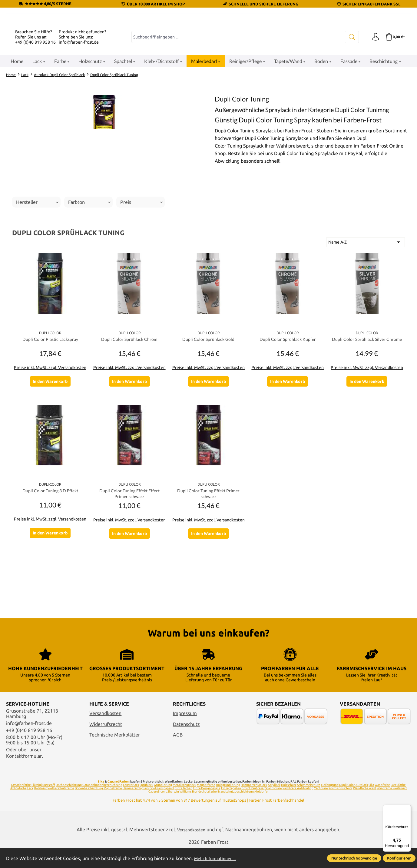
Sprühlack (146, 804)
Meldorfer (262, 810)
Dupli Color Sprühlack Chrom (129, 410)
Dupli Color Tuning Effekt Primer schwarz (208, 568)
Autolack (362, 804)
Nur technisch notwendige (354, 858)
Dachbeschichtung (69, 804)
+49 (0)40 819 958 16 (35, 113)
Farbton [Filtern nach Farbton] (89, 273)
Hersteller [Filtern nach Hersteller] (37, 273)
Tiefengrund (330, 804)
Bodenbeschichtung (89, 807)
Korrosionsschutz (341, 807)
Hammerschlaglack (254, 804)
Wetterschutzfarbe (61, 807)
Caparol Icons (158, 810)
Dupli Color (347, 804)
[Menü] (407, 808)
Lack (30, 807)
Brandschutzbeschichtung (236, 810)
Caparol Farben (119, 800)
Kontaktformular (24, 775)
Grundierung (163, 804)
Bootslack (156, 807)
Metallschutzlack (184, 804)
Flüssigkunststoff (43, 804)
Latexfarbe (398, 804)
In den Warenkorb (50, 452)
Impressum (185, 732)
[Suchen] (349, 108)
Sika (101, 800)
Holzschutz (289, 804)
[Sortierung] (366, 314)
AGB (178, 754)
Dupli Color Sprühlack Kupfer (288, 410)
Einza (225, 807)
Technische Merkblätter (115, 754)
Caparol (169, 807)
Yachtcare (321, 807)
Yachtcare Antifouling (298, 807)
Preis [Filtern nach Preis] (141, 273)
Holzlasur (40, 807)
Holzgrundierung (228, 804)
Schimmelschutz (309, 804)
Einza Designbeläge (207, 807)
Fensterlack (131, 804)
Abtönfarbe (18, 807)
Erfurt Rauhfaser (253, 807)
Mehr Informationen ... (218, 858)
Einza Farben (184, 807)
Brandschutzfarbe (204, 810)
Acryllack (274, 804)
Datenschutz (186, 743)
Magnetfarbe (206, 804)
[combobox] (237, 108)
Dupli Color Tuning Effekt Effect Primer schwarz (129, 568)
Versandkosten (105, 732)
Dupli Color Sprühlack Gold (208, 410)
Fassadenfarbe (21, 804)
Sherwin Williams (179, 810)
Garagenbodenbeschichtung (102, 804)
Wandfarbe (382, 804)
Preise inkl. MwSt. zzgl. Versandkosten (50, 439)
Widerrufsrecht (106, 743)
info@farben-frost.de (79, 113)
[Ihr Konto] (373, 108)
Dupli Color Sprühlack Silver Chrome (367, 414)
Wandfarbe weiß (365, 807)
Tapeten (235, 807)
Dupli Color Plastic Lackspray (50, 410)
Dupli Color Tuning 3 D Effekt (50, 565)
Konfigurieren (399, 858)
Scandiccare (274, 807)
